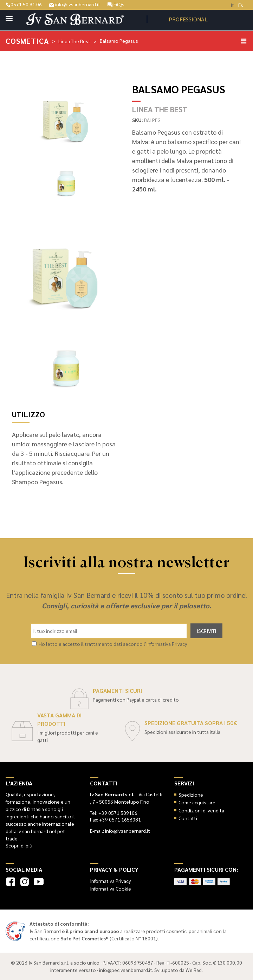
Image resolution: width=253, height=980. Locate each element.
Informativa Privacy (110, 881)
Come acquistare (197, 802)
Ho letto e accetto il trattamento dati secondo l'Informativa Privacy (113, 644)
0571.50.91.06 (24, 4)
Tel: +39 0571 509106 (114, 813)
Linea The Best (74, 41)
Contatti (188, 818)
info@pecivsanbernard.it (126, 970)
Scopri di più (19, 845)
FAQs (116, 4)
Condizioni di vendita (201, 810)
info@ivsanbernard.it (75, 4)
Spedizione (191, 795)
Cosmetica (27, 41)
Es (241, 5)
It (232, 5)
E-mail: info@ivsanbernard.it (120, 831)
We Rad (194, 970)
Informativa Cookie (111, 888)
